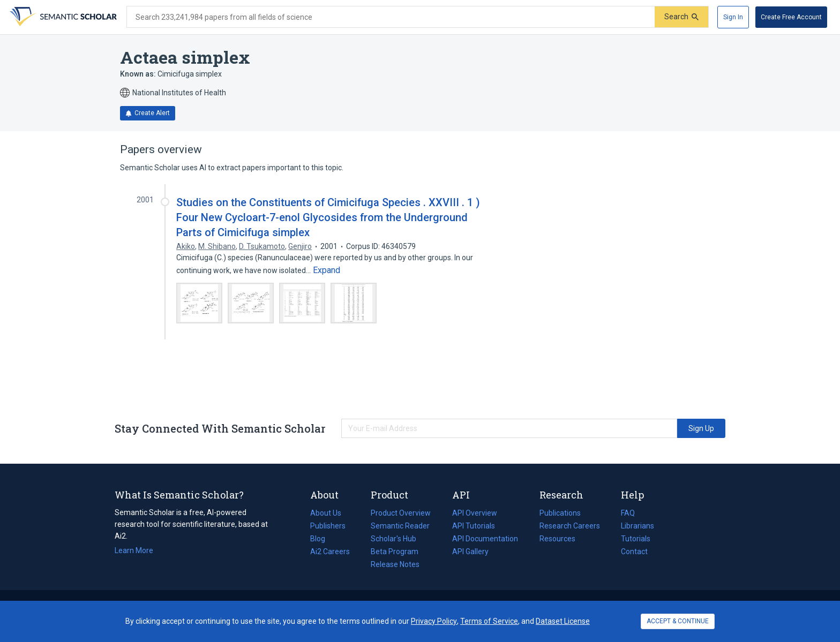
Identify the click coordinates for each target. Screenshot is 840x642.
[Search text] (391, 17)
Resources (557, 539)
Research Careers (570, 526)
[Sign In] (733, 17)
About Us (326, 513)
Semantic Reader (400, 526)
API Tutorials (474, 526)
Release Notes (395, 564)
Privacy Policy (434, 621)
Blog (322, 539)
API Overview (475, 513)
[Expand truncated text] (327, 270)
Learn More (134, 550)
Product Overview (401, 513)
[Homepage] (62, 17)
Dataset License (563, 621)
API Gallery (470, 552)
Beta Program (395, 552)
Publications (560, 513)
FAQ (628, 513)
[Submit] (681, 17)
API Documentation (485, 539)
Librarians (637, 526)
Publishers (328, 526)
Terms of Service (489, 621)
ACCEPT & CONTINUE (678, 621)
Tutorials (636, 539)
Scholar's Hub (393, 539)
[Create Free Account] (791, 17)
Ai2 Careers (330, 552)
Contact (634, 552)
